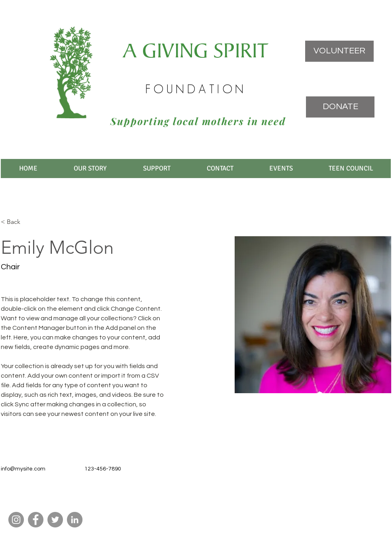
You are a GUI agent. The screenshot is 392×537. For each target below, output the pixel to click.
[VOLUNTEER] (339, 51)
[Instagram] (16, 520)
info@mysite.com (23, 469)
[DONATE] (340, 107)
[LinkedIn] (75, 520)
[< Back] (17, 222)
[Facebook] (36, 520)
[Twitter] (55, 520)
